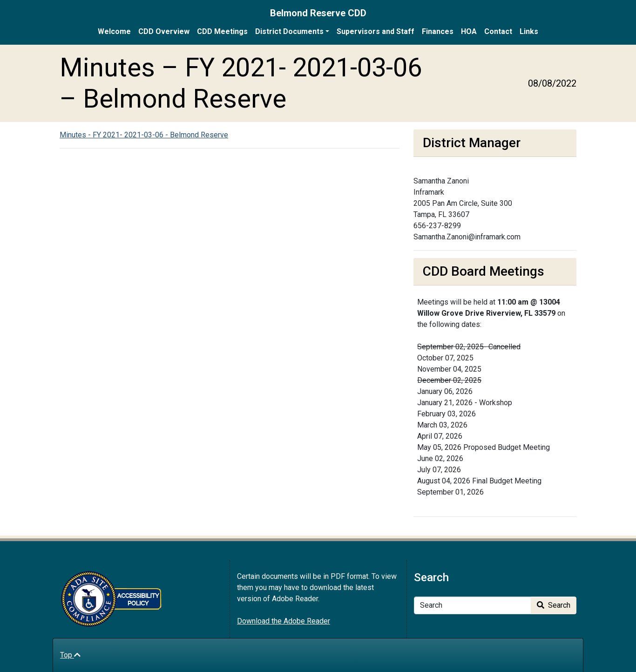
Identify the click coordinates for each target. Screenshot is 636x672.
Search (554, 605)
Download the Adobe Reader (284, 621)
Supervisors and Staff (376, 31)
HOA (469, 31)
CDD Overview (164, 31)
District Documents (289, 31)
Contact (498, 31)
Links (529, 31)
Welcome (114, 31)
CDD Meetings (222, 31)
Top (70, 655)
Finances (438, 31)
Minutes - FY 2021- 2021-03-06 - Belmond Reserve (144, 135)
